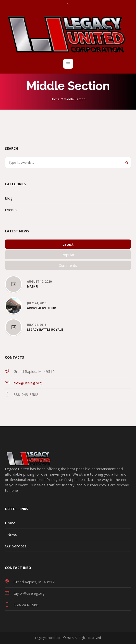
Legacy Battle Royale (45, 330)
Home (55, 99)
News (12, 534)
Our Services (16, 546)
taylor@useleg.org (29, 593)
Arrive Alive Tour (41, 308)
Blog (9, 198)
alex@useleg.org (28, 383)
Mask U (33, 287)
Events (11, 210)
